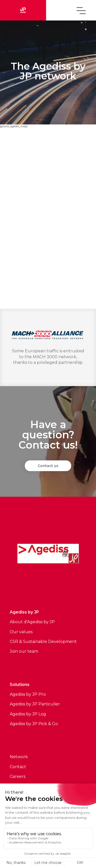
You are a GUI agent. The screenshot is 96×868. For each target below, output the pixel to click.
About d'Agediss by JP (32, 622)
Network (19, 757)
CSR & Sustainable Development (43, 642)
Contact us (48, 466)
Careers (18, 776)
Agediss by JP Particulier (35, 704)
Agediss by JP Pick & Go (34, 724)
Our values (21, 632)
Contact (18, 767)
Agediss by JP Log (28, 714)
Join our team (24, 651)
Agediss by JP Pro (28, 694)
